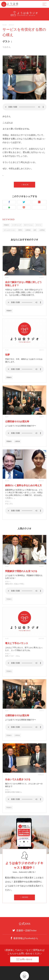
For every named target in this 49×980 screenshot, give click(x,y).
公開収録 (28, 230)
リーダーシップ (17, 225)
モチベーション (29, 225)
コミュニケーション (10, 230)
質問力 (20, 230)
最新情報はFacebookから (24, 938)
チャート (39, 225)
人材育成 (42, 230)
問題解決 (6, 225)
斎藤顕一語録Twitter (24, 930)
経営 (35, 230)
